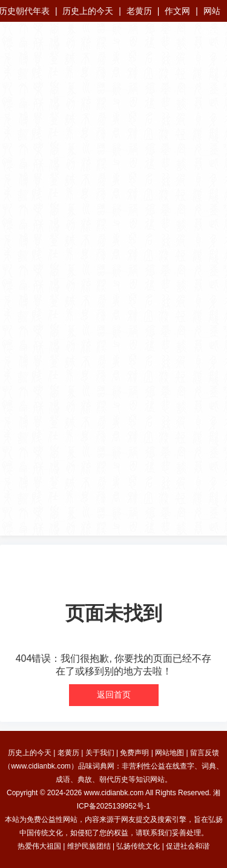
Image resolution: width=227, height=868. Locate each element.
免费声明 (134, 753)
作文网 (177, 11)
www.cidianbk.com (114, 793)
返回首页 (114, 695)
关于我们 (100, 753)
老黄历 (139, 11)
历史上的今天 (88, 11)
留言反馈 (205, 753)
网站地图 (169, 753)
